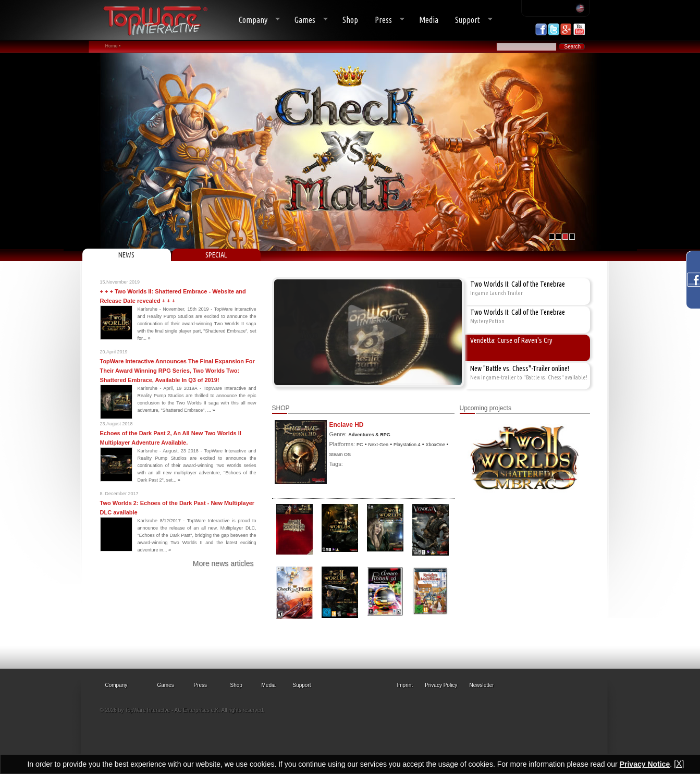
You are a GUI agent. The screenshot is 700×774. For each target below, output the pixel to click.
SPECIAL (216, 255)
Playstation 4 (407, 445)
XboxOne (436, 445)
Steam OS (340, 454)
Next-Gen (379, 445)
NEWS (126, 255)
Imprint (405, 685)
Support (470, 20)
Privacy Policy (441, 685)
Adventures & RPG (369, 435)
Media (429, 20)
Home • (113, 46)
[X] (679, 764)
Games (307, 20)
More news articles (223, 563)
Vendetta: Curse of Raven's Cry (511, 340)
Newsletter (481, 685)
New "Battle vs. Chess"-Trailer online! (520, 368)
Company (255, 20)
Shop (350, 20)
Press (385, 20)
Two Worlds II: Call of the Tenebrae (518, 284)
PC (360, 445)
